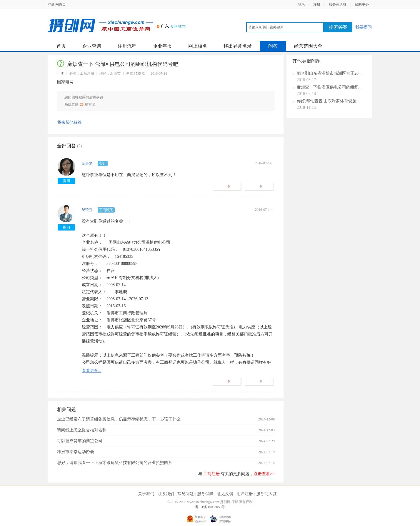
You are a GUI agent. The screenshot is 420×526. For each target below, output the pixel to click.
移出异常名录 (238, 46)
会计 (103, 163)
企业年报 (162, 46)
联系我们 (166, 494)
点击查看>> (264, 474)
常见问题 (186, 494)
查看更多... (92, 371)
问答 (273, 46)
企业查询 (92, 46)
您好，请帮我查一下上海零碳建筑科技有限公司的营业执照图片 (115, 463)
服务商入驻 (338, 4)
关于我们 (146, 494)
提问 (66, 181)
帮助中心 (362, 4)
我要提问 (364, 27)
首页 (61, 46)
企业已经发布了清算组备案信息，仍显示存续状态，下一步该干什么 (119, 419)
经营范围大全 (308, 46)
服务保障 (205, 494)
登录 (301, 4)
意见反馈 (225, 494)
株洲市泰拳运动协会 (76, 452)
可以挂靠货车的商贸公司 (80, 441)
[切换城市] (178, 26)
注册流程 (127, 46)
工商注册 (211, 474)
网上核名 (198, 46)
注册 (317, 4)
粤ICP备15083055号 (210, 507)
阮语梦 (87, 163)
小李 (61, 74)
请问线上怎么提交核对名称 (82, 430)
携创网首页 (57, 4)
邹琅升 (87, 210)
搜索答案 (338, 27)
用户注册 (245, 494)
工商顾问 (106, 210)
